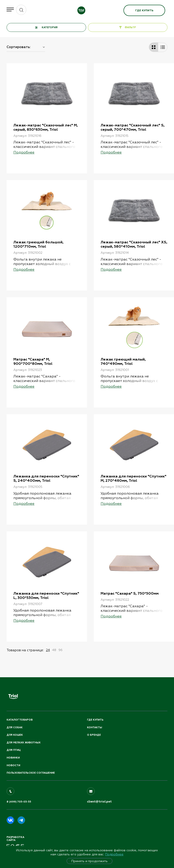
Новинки (13, 758)
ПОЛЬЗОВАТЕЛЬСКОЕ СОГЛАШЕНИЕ (31, 773)
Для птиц (14, 750)
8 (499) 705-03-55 (19, 802)
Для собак (15, 727)
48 (54, 650)
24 (48, 650)
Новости (13, 765)
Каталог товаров (20, 720)
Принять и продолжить (89, 861)
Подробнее (114, 854)
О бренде (94, 735)
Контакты (94, 727)
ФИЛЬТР (130, 27)
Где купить (144, 10)
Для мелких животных (24, 743)
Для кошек (15, 735)
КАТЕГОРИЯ (50, 27)
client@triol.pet (99, 802)
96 (60, 650)
